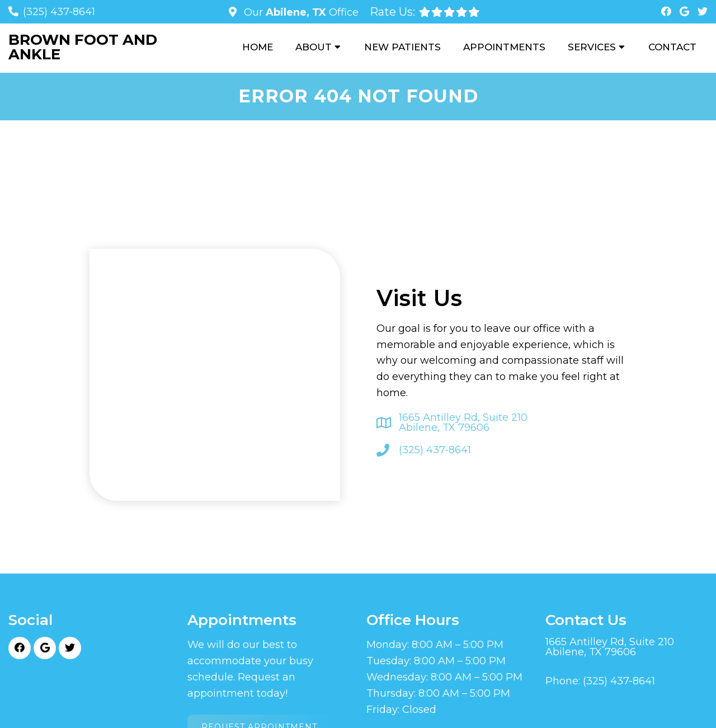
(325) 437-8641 (59, 12)
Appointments (504, 47)
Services (592, 47)
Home (258, 47)
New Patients (402, 47)
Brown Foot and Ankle (83, 47)
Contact (672, 47)
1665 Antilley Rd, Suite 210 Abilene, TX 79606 (463, 422)
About (314, 47)
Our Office (300, 12)
